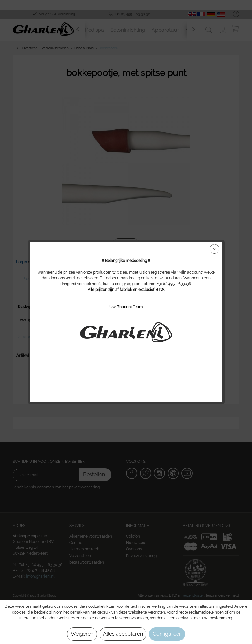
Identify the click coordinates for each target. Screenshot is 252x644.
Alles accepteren (123, 634)
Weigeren (82, 634)
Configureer (167, 634)
